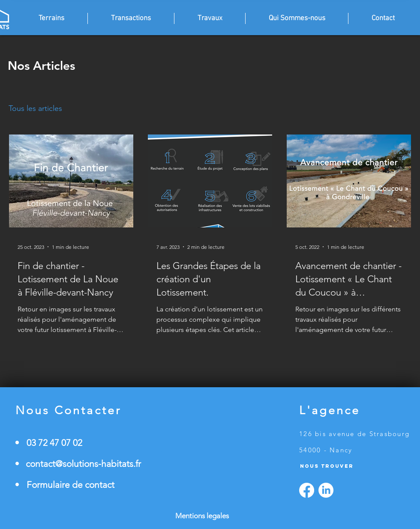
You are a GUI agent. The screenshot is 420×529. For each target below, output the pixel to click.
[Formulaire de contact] (94, 485)
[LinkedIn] (326, 490)
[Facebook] (307, 490)
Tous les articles (35, 108)
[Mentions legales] (210, 516)
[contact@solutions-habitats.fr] (94, 464)
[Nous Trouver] (342, 466)
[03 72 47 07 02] (94, 443)
